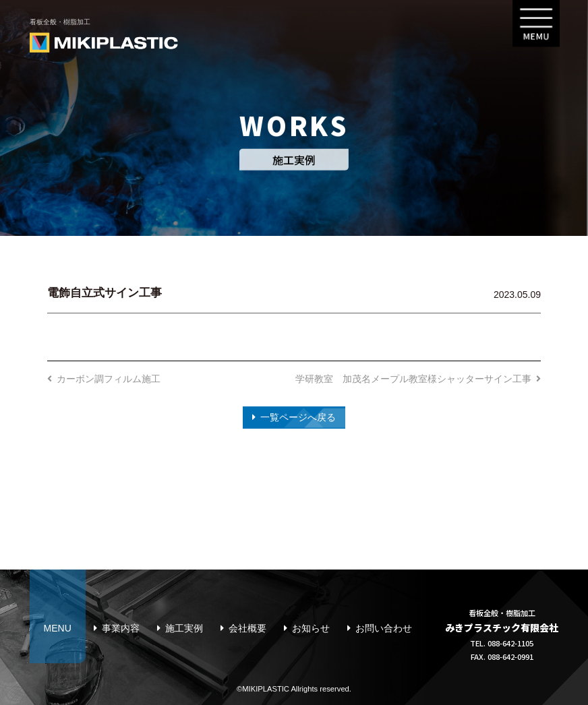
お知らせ (311, 628)
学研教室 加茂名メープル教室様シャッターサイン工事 (413, 379)
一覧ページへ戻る (298, 417)
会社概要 (247, 628)
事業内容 (121, 628)
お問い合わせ (384, 628)
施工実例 (184, 628)
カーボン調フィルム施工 (109, 379)
